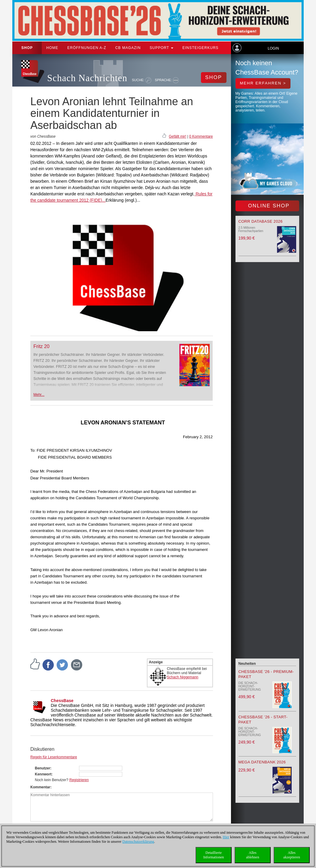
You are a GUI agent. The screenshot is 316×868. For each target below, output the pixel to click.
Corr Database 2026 (261, 221)
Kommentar (40, 787)
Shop (27, 48)
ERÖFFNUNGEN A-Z (87, 48)
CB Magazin (128, 48)
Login (273, 48)
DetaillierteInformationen (214, 855)
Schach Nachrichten (87, 78)
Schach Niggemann (183, 677)
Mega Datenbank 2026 (262, 762)
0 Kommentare (201, 136)
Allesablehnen (252, 855)
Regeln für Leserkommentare (54, 757)
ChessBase (62, 701)
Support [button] (161, 48)
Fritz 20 (41, 346)
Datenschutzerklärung (138, 842)
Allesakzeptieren (292, 855)
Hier (226, 837)
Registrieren (79, 780)
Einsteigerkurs (200, 48)
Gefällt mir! (178, 136)
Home (52, 48)
